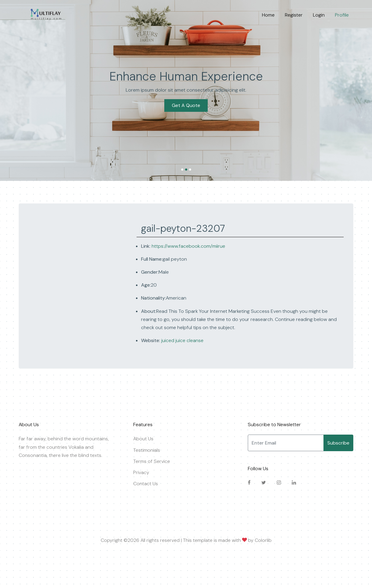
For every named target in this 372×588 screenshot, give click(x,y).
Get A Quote (186, 105)
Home (268, 15)
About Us (143, 439)
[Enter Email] (286, 443)
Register (294, 15)
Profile (342, 15)
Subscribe (338, 443)
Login (319, 15)
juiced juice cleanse (182, 340)
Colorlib (263, 540)
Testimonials (147, 450)
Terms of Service (152, 461)
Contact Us (146, 484)
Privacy (141, 472)
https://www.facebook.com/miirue (188, 246)
